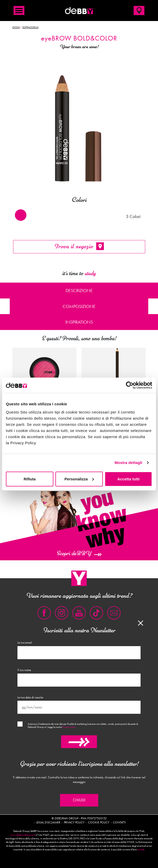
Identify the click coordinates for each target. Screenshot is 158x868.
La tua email (25, 643)
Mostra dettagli (128, 463)
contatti (141, 850)
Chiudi (79, 800)
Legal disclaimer (48, 822)
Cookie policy (99, 822)
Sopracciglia (30, 27)
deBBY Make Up (79, 11)
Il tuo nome (24, 670)
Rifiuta (30, 479)
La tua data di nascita (30, 697)
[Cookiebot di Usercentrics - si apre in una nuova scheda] (130, 385)
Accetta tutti (128, 479)
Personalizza (79, 479)
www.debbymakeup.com (23, 835)
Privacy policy (69, 727)
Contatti (119, 822)
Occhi (16, 27)
